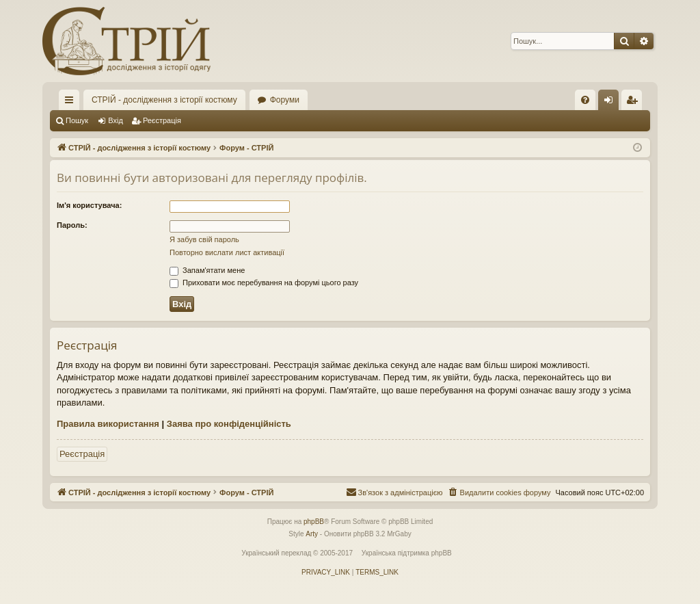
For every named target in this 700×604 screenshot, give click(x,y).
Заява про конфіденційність (229, 424)
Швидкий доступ (72, 103)
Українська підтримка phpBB (407, 553)
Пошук (77, 120)
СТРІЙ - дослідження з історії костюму (164, 100)
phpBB (314, 522)
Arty (312, 534)
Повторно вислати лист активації (227, 252)
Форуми (285, 100)
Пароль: (72, 225)
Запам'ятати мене (207, 270)
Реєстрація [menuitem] (635, 103)
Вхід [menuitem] (613, 103)
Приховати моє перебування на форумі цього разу (264, 283)
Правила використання (108, 424)
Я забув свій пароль (204, 239)
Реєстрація (162, 120)
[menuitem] (585, 100)
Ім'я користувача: (89, 205)
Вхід (116, 120)
